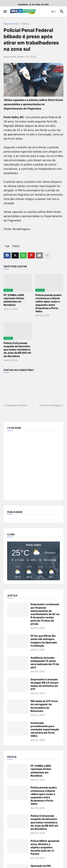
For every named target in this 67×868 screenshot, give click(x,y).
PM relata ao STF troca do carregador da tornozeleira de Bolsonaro (44, 706)
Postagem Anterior (16, 405)
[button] (5, 12)
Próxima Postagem (50, 405)
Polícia (25, 24)
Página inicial (11, 24)
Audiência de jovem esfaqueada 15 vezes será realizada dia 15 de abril (45, 663)
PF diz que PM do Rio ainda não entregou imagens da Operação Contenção (44, 641)
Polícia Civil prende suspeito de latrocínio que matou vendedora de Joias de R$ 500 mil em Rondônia (17, 350)
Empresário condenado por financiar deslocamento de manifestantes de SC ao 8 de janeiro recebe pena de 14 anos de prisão (45, 614)
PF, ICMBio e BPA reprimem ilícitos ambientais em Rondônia (14, 300)
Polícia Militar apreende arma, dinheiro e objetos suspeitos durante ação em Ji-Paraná (45, 847)
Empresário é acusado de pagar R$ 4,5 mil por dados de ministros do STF (45, 684)
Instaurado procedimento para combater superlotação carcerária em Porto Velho (45, 729)
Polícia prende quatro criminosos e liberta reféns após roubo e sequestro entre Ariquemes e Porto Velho (49, 303)
